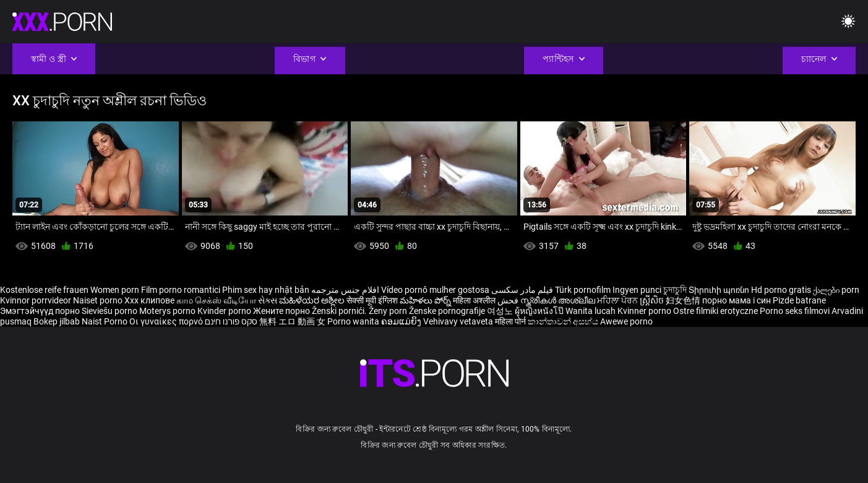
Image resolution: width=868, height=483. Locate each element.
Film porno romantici (181, 290)
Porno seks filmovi (795, 311)
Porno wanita (354, 321)
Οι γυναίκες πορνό (167, 321)
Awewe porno (626, 321)
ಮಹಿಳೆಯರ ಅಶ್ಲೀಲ (313, 300)
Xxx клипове (149, 300)
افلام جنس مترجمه (345, 290)
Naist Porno (105, 321)
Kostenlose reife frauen (44, 290)
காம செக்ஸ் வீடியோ (216, 300)
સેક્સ (268, 300)
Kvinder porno (225, 311)
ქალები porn (836, 290)
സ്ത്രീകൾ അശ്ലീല (559, 300)
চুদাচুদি (675, 290)
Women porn (116, 290)
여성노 (501, 311)
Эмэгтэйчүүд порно (41, 311)
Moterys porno (168, 311)
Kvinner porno (645, 311)
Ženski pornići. (340, 311)
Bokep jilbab (57, 321)
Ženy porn (389, 311)
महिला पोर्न (511, 321)
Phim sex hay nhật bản (266, 290)
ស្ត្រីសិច (653, 300)
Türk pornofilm (583, 290)
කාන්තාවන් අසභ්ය (564, 321)
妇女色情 (684, 300)
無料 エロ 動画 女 (292, 321)
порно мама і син (737, 300)
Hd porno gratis (781, 290)
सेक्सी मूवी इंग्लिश (372, 300)
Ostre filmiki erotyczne (715, 311)
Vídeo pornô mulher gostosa (435, 290)
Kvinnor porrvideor (37, 300)
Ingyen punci (637, 290)
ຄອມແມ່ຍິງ (402, 321)
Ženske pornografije (448, 311)
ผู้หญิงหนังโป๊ (540, 311)
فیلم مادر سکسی (522, 290)
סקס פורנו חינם (231, 321)
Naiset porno (99, 300)
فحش (509, 300)
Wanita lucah (591, 311)
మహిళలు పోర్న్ (426, 300)
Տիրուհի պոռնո (720, 290)
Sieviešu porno (110, 311)
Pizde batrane (799, 300)
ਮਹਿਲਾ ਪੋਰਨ (618, 300)
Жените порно (282, 311)
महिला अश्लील (475, 300)
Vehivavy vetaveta (459, 321)
